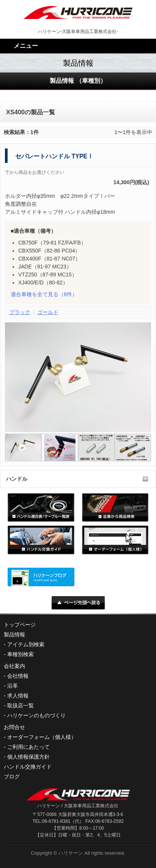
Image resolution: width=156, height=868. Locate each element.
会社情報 (18, 676)
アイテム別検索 (26, 644)
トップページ (20, 625)
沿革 (13, 686)
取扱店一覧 (20, 705)
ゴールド (48, 312)
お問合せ (14, 727)
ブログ (12, 776)
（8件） (44, 294)
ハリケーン (71, 853)
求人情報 (18, 696)
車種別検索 (20, 654)
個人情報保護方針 (28, 757)
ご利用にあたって (28, 747)
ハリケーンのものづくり (36, 715)
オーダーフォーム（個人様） (42, 737)
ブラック (20, 312)
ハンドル (17, 479)
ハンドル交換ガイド (28, 767)
